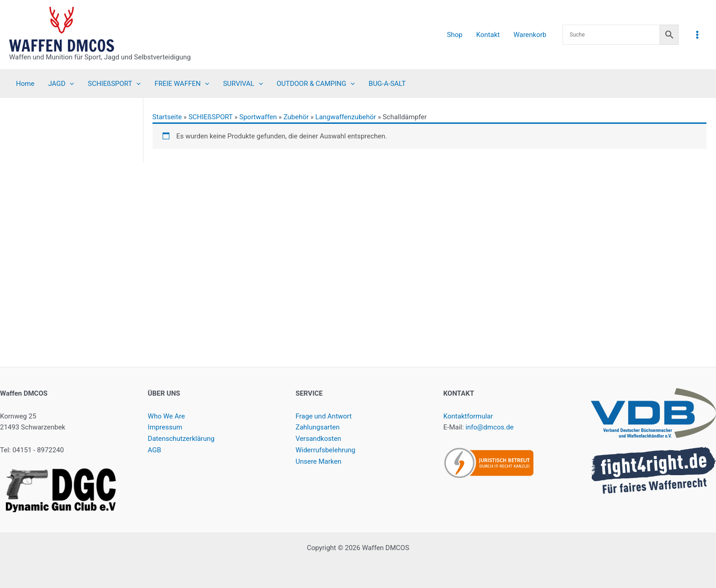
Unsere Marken (318, 461)
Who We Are (166, 416)
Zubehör (296, 117)
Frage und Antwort (324, 416)
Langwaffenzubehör (346, 117)
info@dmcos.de (489, 427)
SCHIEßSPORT (211, 117)
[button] (70, 84)
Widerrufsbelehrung (325, 450)
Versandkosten (318, 439)
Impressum (165, 427)
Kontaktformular (468, 416)
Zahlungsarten (318, 427)
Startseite (167, 117)
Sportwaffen (258, 117)
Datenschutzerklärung (181, 439)
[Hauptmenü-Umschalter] (698, 34)
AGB (155, 450)
